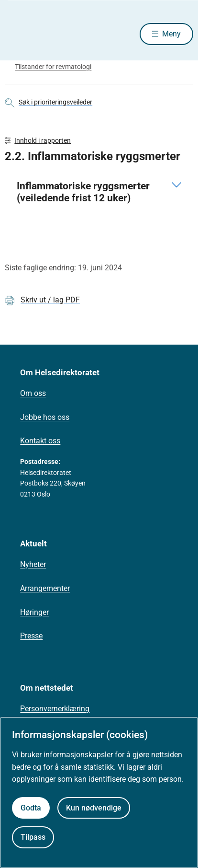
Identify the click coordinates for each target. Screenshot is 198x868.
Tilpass (33, 837)
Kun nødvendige (94, 808)
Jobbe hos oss (45, 417)
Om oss (33, 393)
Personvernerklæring (55, 709)
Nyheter (33, 564)
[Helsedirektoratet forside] (16, 34)
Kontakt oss (40, 441)
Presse (31, 636)
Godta (31, 808)
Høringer (34, 612)
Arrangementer (45, 588)
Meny (171, 34)
